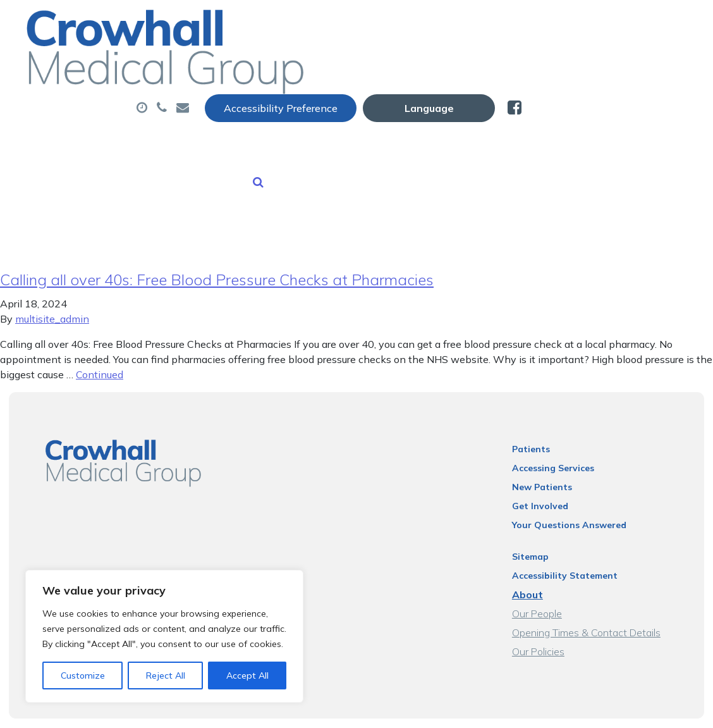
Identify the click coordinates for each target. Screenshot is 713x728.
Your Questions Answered (579, 497)
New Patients (236, 107)
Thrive (674, 709)
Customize (83, 676)
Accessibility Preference (446, 23)
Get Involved (550, 478)
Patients (540, 421)
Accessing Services (563, 440)
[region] (164, 636)
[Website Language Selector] (594, 23)
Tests (527, 63)
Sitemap (540, 528)
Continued (100, 346)
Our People (546, 585)
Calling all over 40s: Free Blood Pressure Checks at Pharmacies (217, 251)
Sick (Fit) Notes (615, 63)
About (225, 63)
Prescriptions (443, 63)
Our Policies (548, 623)
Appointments (330, 63)
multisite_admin (52, 290)
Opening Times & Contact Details (596, 604)
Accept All (247, 676)
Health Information (362, 107)
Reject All (166, 676)
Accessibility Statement (574, 547)
